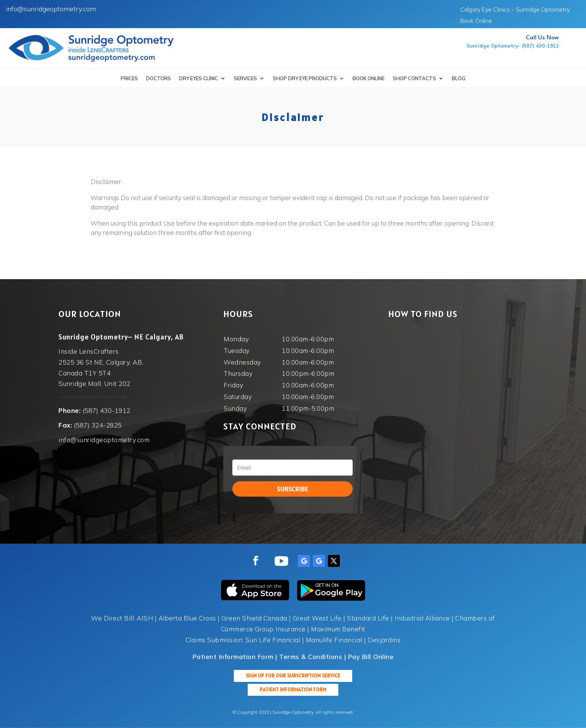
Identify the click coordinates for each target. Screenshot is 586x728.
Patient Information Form (293, 689)
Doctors (158, 78)
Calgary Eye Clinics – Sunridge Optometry (515, 10)
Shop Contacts (414, 78)
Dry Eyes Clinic (199, 78)
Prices (129, 78)
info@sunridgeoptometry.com (51, 9)
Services (245, 78)
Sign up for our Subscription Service (293, 676)
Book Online (476, 21)
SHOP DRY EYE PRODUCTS (305, 78)
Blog (459, 78)
